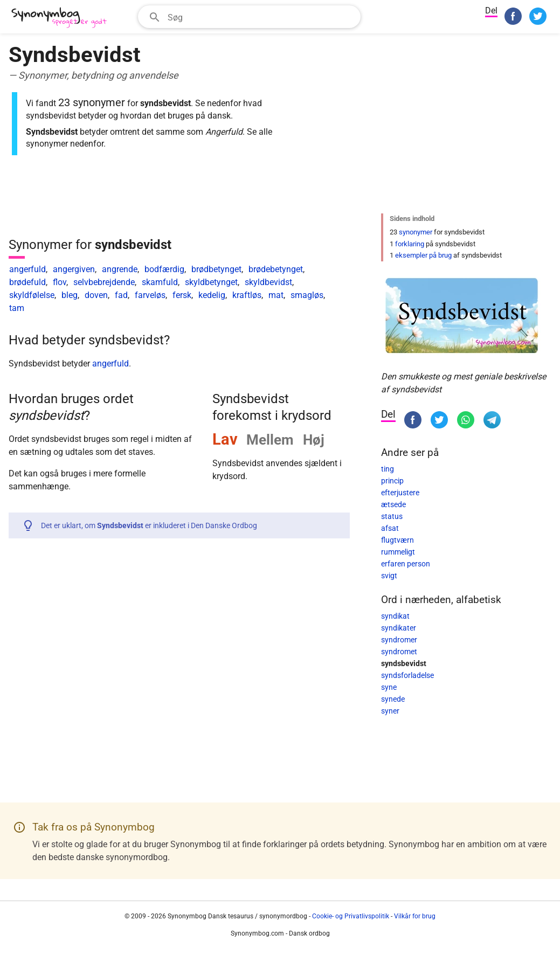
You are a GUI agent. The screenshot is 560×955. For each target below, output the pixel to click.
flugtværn (397, 540)
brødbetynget (216, 269)
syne (389, 687)
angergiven (74, 269)
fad (121, 295)
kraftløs (247, 295)
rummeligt (398, 552)
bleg (70, 295)
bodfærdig (164, 269)
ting (388, 469)
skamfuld (160, 282)
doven (96, 295)
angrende (120, 269)
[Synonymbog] (63, 18)
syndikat (395, 616)
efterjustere (400, 493)
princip (392, 481)
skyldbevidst (268, 282)
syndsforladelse (407, 675)
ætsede (393, 504)
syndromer (399, 640)
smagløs (307, 295)
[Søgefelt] (261, 17)
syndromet (399, 652)
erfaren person (406, 564)
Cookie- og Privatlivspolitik (351, 916)
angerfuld (27, 269)
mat (276, 295)
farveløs (150, 295)
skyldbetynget (211, 282)
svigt (389, 576)
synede (393, 699)
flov (60, 282)
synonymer (416, 232)
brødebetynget (276, 269)
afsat (390, 528)
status (392, 516)
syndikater (399, 628)
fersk (182, 295)
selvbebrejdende (104, 282)
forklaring (410, 244)
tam (17, 308)
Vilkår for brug (415, 916)
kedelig (212, 295)
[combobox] (249, 17)
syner (390, 711)
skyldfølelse (32, 295)
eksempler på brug (423, 255)
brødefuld (27, 282)
